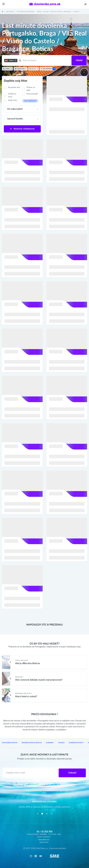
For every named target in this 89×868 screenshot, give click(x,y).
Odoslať (72, 773)
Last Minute (10, 12)
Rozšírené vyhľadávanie (22, 129)
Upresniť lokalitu (15, 119)
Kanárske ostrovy (76, 743)
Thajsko (61, 743)
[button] (38, 814)
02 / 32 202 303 (45, 832)
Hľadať (79, 60)
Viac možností (30, 101)
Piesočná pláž (32, 94)
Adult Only (13, 100)
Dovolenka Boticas (10, 743)
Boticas (77, 12)
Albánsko (50, 743)
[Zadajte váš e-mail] (31, 773)
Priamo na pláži (31, 89)
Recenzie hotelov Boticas (32, 743)
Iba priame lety (14, 87)
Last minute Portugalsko (26, 12)
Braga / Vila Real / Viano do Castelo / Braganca (54, 12)
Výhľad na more (12, 95)
